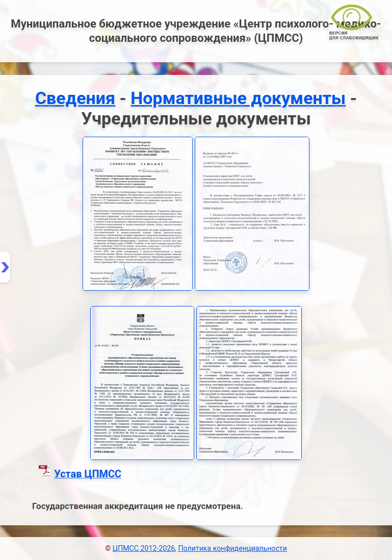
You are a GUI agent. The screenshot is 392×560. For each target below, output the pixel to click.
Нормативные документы (238, 98)
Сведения (75, 98)
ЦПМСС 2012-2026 (144, 548)
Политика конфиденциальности (232, 548)
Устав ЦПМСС (88, 474)
